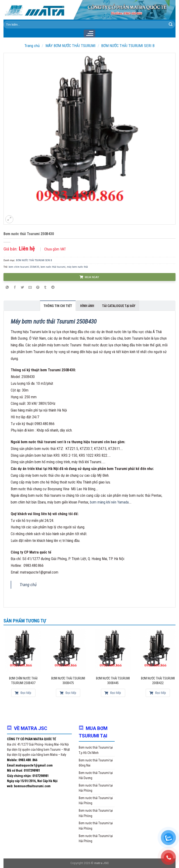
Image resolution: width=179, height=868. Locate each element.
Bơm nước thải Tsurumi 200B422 (158, 681)
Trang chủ (32, 46)
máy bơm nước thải (77, 267)
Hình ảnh (87, 306)
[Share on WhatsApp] (7, 288)
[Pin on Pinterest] (38, 288)
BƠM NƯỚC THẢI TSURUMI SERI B (128, 46)
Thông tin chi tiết (58, 306)
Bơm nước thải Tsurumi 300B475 (68, 681)
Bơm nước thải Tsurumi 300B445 (113, 681)
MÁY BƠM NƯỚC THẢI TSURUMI (71, 46)
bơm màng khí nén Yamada (109, 502)
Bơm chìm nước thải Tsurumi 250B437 (23, 681)
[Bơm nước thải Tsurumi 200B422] (158, 651)
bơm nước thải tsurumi (53, 267)
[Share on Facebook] (15, 288)
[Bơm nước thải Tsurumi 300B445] (113, 651)
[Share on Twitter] (23, 288)
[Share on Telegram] (53, 288)
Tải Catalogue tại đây (119, 306)
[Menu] (89, 34)
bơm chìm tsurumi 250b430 (24, 267)
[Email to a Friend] (30, 288)
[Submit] (171, 25)
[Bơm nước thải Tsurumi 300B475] (68, 651)
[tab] (58, 306)
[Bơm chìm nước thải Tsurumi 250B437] (23, 651)
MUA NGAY (89, 277)
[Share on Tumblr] (45, 288)
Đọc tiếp (23, 693)
